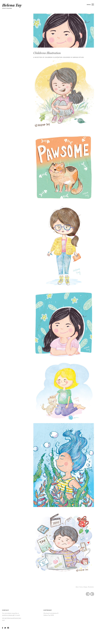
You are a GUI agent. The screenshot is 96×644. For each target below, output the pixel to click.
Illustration (91, 587)
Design (85, 587)
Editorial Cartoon (88, 594)
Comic (81, 587)
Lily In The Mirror (92, 594)
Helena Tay (12, 5)
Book (77, 587)
